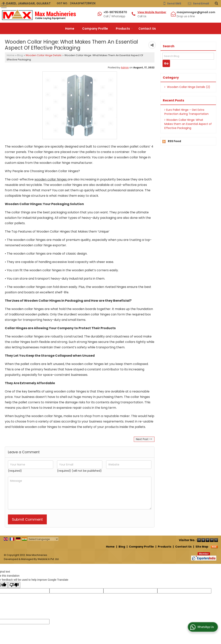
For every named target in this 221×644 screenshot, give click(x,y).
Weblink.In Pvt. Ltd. (48, 559)
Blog (20, 55)
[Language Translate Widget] (43, 539)
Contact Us (147, 29)
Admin (125, 67)
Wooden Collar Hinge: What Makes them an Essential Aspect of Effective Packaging (188, 124)
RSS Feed (174, 141)
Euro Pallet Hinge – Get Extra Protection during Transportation (186, 112)
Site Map (202, 547)
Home (70, 29)
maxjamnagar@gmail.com (196, 12)
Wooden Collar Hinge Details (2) (187, 87)
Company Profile (95, 29)
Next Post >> (144, 439)
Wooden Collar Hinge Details (44, 55)
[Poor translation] (14, 585)
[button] (152, 12)
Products (124, 29)
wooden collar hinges (51, 179)
